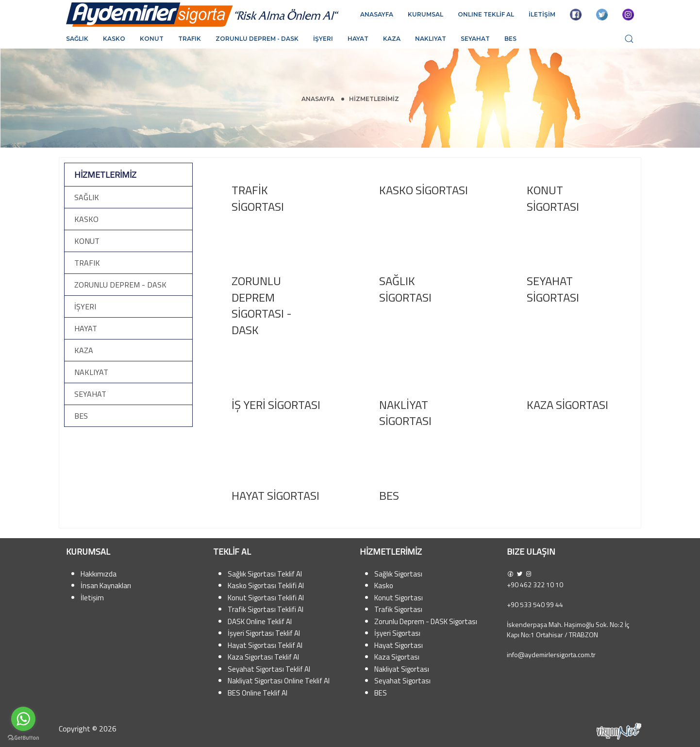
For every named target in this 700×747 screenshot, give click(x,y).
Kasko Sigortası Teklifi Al (266, 586)
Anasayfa (318, 99)
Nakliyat (431, 39)
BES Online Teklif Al (258, 693)
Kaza (392, 39)
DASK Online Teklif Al (260, 621)
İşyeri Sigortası (397, 633)
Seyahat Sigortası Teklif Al (269, 669)
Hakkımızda (99, 574)
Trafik (190, 39)
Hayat (358, 39)
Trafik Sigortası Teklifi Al (266, 609)
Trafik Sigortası (398, 609)
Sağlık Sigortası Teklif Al (265, 574)
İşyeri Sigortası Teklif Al (264, 633)
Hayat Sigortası (399, 645)
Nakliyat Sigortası (402, 669)
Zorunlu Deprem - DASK (257, 39)
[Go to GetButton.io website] (23, 737)
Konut (152, 39)
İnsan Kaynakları (106, 586)
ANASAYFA (377, 14)
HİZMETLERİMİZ (374, 99)
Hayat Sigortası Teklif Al (265, 645)
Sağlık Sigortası (398, 574)
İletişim (92, 598)
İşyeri (323, 39)
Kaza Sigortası (397, 657)
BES (510, 39)
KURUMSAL (425, 14)
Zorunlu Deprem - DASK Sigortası (426, 621)
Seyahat (475, 39)
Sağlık (77, 39)
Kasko (114, 39)
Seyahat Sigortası (402, 681)
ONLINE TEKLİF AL (486, 14)
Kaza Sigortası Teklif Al (263, 657)
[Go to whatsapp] (23, 719)
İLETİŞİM (542, 14)
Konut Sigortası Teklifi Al (266, 598)
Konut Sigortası (399, 598)
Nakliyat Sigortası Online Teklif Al (279, 681)
